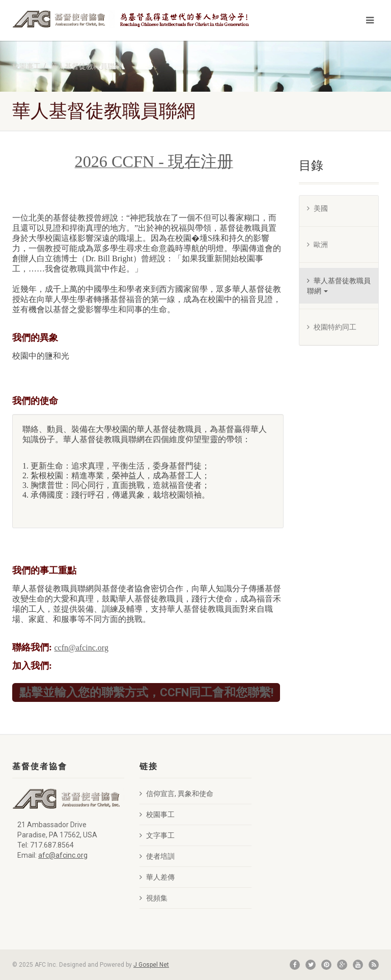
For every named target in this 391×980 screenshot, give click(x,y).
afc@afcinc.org (63, 855)
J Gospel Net (151, 965)
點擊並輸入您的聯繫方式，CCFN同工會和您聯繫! (146, 692)
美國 (317, 208)
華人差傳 (157, 877)
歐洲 (317, 244)
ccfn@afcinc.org (81, 648)
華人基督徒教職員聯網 (86, 66)
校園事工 (26, 66)
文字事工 (157, 835)
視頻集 (153, 898)
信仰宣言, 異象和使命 (176, 794)
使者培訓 (157, 856)
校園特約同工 (332, 327)
